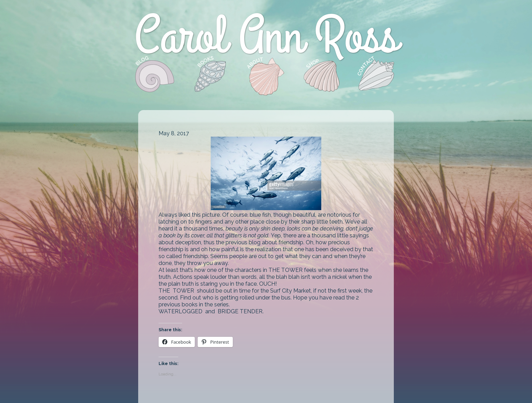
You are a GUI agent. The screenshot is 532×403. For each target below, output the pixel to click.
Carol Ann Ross (266, 37)
